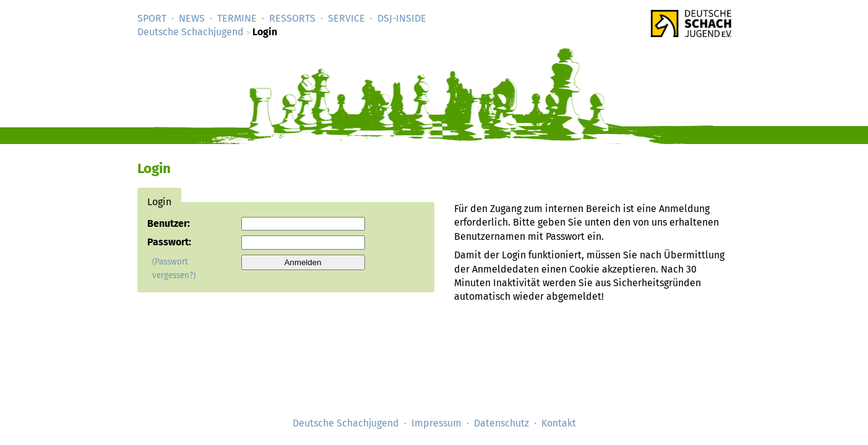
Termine (237, 18)
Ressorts (292, 18)
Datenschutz (501, 423)
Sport (152, 18)
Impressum (436, 423)
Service (346, 18)
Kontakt (559, 423)
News (192, 18)
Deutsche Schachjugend (191, 32)
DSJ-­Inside (402, 18)
